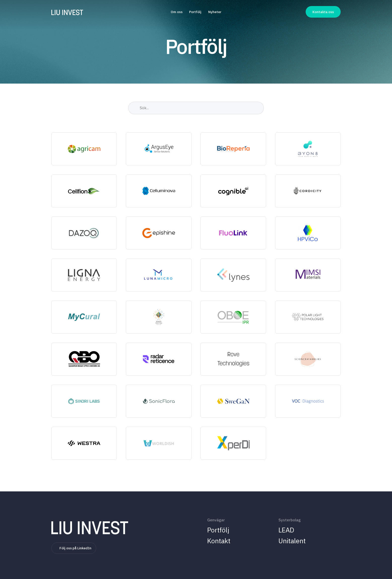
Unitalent (292, 541)
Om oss (177, 12)
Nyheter (215, 12)
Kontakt (219, 541)
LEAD (286, 530)
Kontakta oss (323, 12)
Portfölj (195, 12)
